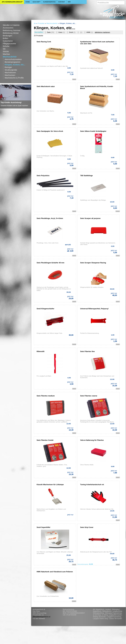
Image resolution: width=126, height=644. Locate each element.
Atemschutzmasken (13, 59)
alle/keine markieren (102, 32)
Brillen (6, 38)
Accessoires (8, 28)
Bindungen (7, 36)
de (35, 23)
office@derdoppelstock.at (41, 617)
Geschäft (36, 2)
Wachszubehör (10, 57)
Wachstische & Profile (14, 78)
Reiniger (8, 67)
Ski (4, 49)
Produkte (41, 23)
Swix (49, 32)
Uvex (60, 32)
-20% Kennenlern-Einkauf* (12, 2)
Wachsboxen (10, 72)
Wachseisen (10, 75)
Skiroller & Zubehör (11, 25)
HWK (88, 32)
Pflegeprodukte (9, 44)
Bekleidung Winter (11, 33)
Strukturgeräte (11, 70)
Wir (69, 2)
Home (28, 2)
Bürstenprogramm (12, 62)
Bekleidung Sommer (12, 30)
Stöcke (6, 51)
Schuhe (6, 46)
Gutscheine (8, 41)
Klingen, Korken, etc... (15, 65)
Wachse (6, 54)
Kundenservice (49, 2)
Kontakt (62, 2)
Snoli (71, 32)
